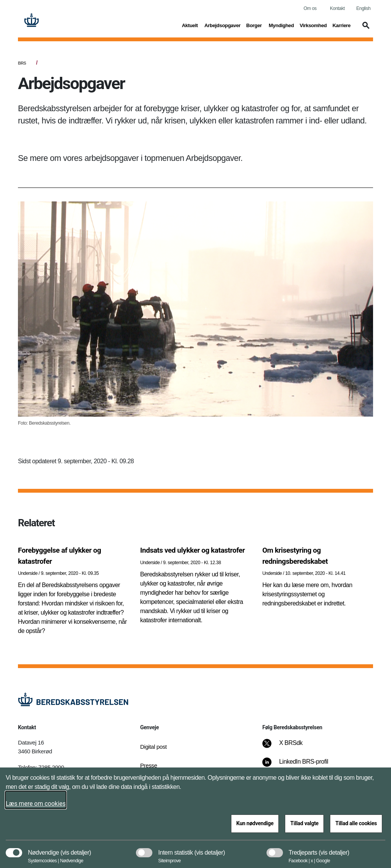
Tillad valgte (304, 823)
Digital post (153, 747)
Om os (310, 8)
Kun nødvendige (255, 823)
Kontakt (337, 8)
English (363, 8)
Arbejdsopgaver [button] (222, 25)
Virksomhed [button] (313, 25)
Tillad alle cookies (356, 823)
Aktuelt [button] (190, 25)
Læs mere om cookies (36, 804)
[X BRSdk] (288, 747)
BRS (22, 63)
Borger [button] (255, 25)
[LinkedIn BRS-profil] (301, 766)
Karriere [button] (342, 25)
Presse (149, 765)
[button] (365, 29)
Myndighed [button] (281, 25)
